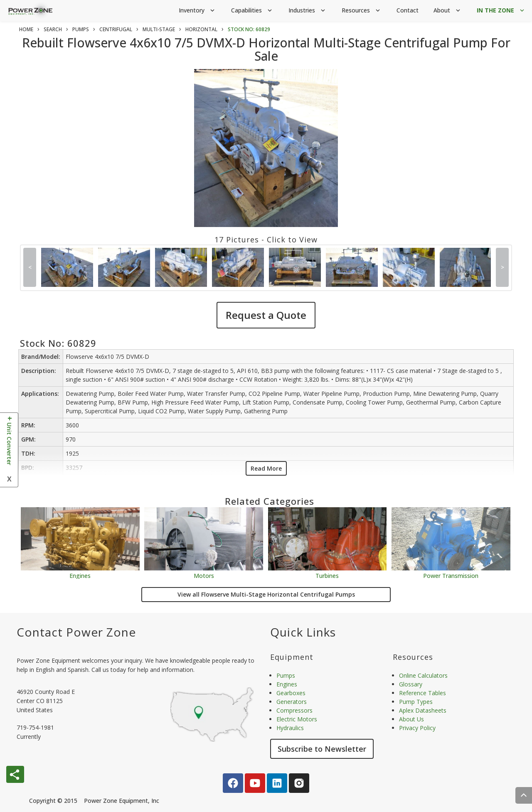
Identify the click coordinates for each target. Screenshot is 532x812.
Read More (266, 468)
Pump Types (416, 702)
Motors (204, 575)
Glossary (411, 684)
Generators (292, 702)
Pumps (286, 675)
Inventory (197, 11)
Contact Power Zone (76, 632)
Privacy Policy (417, 728)
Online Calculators (423, 675)
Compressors (294, 710)
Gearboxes (291, 693)
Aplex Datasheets (423, 710)
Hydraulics (290, 728)
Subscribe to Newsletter (322, 749)
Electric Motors (297, 719)
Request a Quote (266, 315)
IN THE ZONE (501, 11)
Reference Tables (422, 693)
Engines (80, 575)
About (448, 11)
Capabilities (252, 11)
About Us (411, 719)
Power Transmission (451, 575)
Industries (308, 11)
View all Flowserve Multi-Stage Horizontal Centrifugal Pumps (266, 594)
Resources (362, 11)
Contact (408, 10)
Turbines (327, 575)
